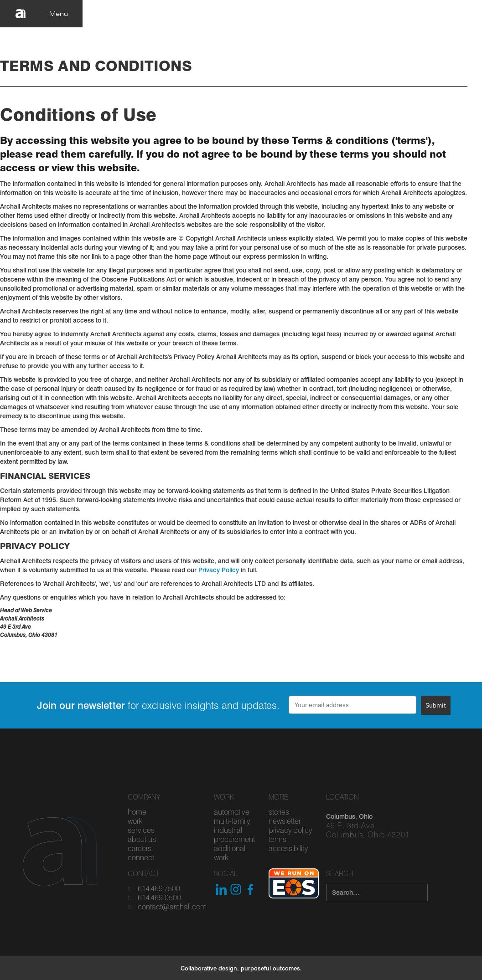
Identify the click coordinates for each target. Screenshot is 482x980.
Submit (436, 705)
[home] (21, 14)
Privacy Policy (219, 570)
